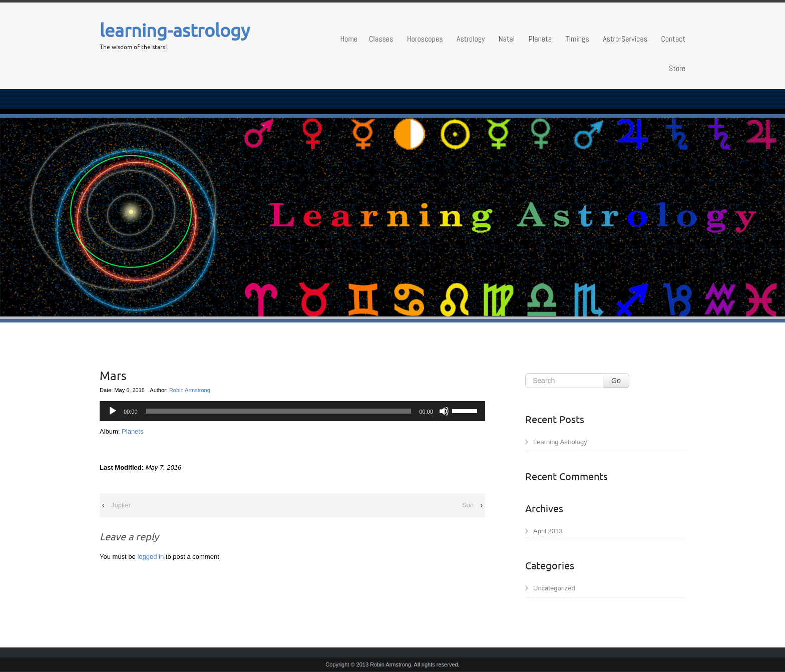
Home (349, 39)
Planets (540, 39)
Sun (468, 505)
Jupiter (121, 505)
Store (677, 68)
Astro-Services (625, 39)
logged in (150, 557)
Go (616, 381)
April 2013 (548, 531)
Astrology (471, 39)
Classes (381, 39)
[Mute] (444, 411)
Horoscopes (425, 39)
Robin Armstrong (190, 390)
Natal (507, 39)
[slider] (466, 410)
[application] (292, 411)
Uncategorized (554, 588)
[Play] (113, 411)
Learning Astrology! (561, 442)
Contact (673, 39)
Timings (577, 39)
